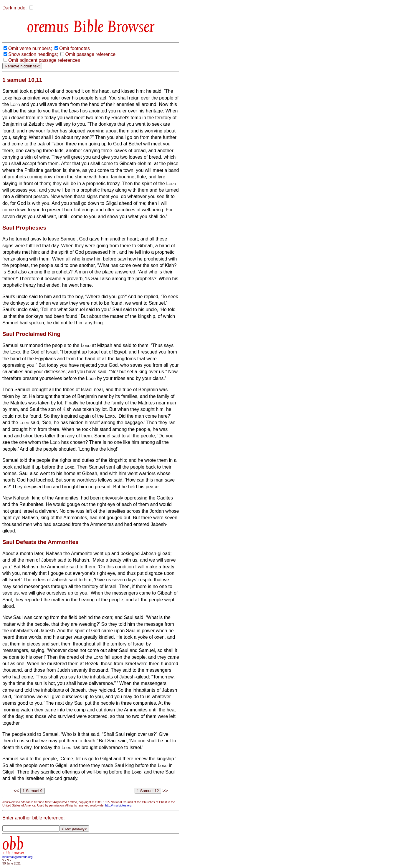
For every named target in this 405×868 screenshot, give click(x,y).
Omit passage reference (90, 54)
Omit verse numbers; (30, 48)
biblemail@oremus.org (18, 857)
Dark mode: (15, 8)
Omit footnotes (75, 48)
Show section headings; (33, 54)
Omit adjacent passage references (44, 60)
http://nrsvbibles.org (118, 805)
